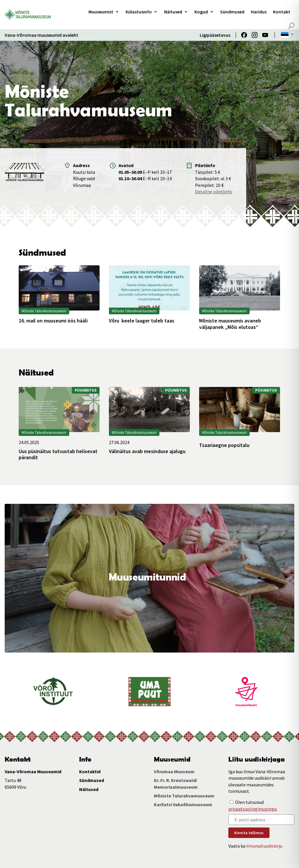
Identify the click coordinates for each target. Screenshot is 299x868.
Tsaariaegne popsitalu (224, 445)
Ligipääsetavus (215, 35)
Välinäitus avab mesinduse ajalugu (147, 451)
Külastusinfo (139, 12)
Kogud (201, 12)
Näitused (173, 12)
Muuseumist (101, 12)
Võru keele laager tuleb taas (142, 321)
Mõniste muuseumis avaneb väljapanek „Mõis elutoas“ (230, 324)
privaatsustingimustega (252, 809)
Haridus (259, 12)
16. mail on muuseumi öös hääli (53, 321)
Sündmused (232, 12)
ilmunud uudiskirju (264, 846)
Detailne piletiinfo (214, 192)
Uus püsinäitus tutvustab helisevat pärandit (58, 454)
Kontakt (282, 12)
